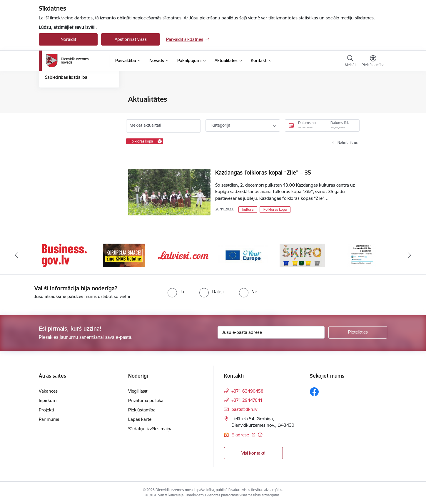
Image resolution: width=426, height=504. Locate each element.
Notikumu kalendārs (65, 100)
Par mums (49, 419)
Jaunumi (53, 110)
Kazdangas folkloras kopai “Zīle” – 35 (263, 173)
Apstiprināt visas (131, 39)
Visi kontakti (253, 453)
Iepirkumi (48, 400)
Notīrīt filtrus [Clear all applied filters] (348, 142)
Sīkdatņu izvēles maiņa (150, 429)
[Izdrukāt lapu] (373, 97)
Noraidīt (68, 39)
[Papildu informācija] (260, 435)
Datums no (307, 123)
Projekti (46, 410)
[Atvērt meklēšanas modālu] (350, 62)
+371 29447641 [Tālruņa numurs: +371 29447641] (247, 400)
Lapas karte (140, 419)
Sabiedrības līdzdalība (66, 141)
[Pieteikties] (358, 332)
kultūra (248, 209)
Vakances (48, 391)
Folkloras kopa (275, 209)
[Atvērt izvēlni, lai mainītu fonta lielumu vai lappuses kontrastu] (373, 62)
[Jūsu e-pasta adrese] (271, 332)
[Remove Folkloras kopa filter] (160, 141)
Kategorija (221, 125)
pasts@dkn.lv (244, 409)
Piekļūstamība (142, 410)
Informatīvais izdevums (68, 120)
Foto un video (59, 130)
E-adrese (241, 435)
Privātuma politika (146, 400)
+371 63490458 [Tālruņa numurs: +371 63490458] (247, 391)
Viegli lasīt (138, 391)
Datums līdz (340, 123)
